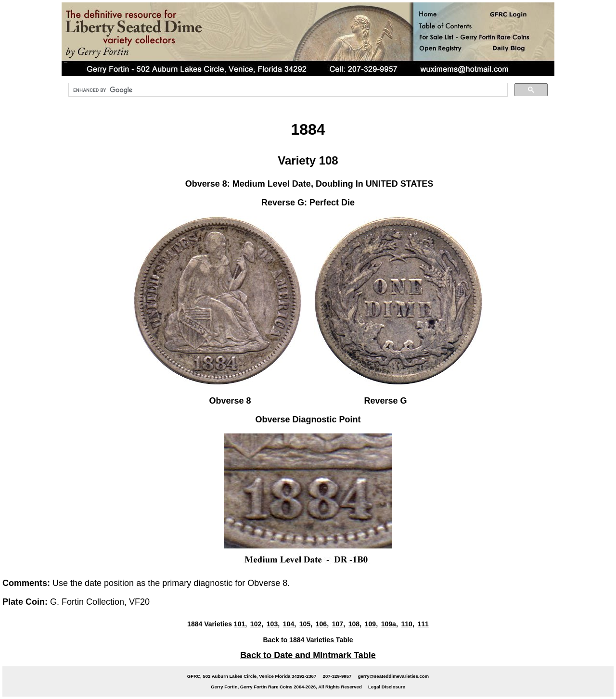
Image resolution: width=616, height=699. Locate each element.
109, (371, 624)
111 (423, 624)
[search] (287, 90)
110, (408, 624)
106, (322, 624)
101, (240, 624)
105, (306, 624)
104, (289, 624)
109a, (390, 624)
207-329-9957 (337, 676)
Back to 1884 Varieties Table (308, 640)
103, (273, 624)
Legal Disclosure (387, 687)
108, (355, 624)
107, (339, 624)
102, (257, 624)
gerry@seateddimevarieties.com (393, 676)
